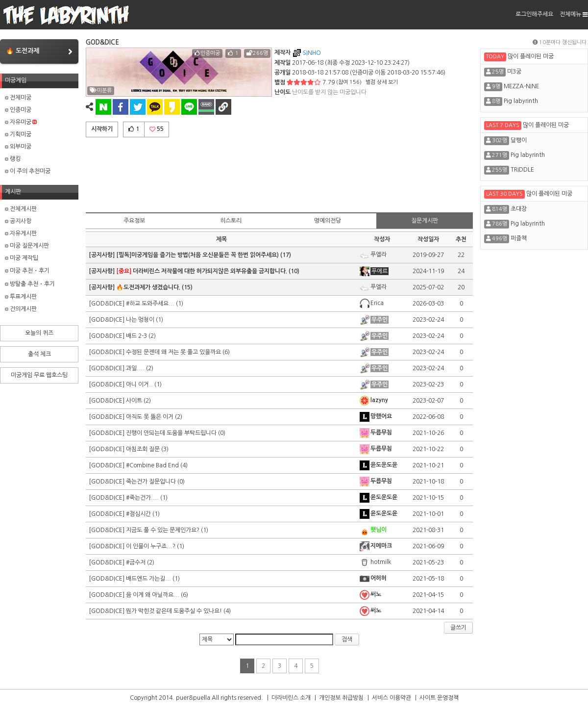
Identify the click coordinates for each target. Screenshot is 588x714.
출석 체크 (39, 354)
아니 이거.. (139, 384)
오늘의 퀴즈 (39, 333)
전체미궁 (18, 98)
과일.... (135, 368)
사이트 (134, 401)
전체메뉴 (574, 14)
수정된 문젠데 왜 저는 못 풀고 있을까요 (173, 352)
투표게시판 (21, 297)
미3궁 (514, 72)
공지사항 (18, 221)
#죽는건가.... (142, 498)
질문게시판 (425, 221)
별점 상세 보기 (382, 82)
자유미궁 (21, 122)
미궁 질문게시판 (27, 246)
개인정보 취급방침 (341, 698)
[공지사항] (102, 255)
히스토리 (231, 221)
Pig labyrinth (521, 101)
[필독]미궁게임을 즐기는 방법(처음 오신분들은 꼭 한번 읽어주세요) (197, 255)
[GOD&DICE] (107, 304)
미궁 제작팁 (22, 258)
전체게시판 (21, 209)
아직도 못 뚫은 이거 (150, 417)
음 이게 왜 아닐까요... (153, 595)
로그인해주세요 (534, 14)
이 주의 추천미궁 (28, 171)
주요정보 (134, 221)
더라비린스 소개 (291, 698)
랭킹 (13, 159)
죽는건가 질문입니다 (151, 482)
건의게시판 (21, 309)
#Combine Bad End (152, 465)
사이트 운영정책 (439, 698)
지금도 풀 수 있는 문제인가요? (163, 530)
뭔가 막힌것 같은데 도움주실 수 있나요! (174, 611)
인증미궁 (18, 110)
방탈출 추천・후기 (30, 284)
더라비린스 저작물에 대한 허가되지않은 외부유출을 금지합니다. (202, 271)
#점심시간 (138, 514)
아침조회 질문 (143, 449)
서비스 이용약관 (392, 698)
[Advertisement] (279, 173)
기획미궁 (18, 134)
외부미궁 (18, 147)
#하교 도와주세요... (150, 304)
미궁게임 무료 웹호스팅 (39, 375)
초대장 (519, 209)
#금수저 (136, 562)
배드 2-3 (136, 336)
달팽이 (519, 140)
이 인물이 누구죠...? (151, 546)
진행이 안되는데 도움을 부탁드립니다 (171, 433)
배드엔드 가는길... (148, 579)
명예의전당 (328, 221)
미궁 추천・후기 (27, 271)
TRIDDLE (522, 170)
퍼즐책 (519, 238)
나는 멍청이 (140, 320)
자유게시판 (21, 233)
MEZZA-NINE (522, 86)
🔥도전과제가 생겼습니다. (148, 287)
